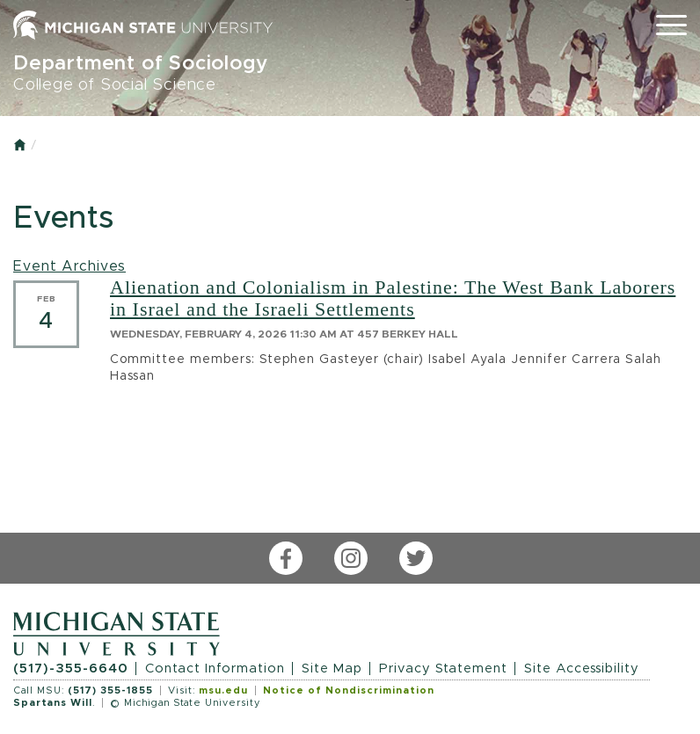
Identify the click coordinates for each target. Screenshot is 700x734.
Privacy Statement (443, 669)
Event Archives (69, 266)
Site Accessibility (582, 669)
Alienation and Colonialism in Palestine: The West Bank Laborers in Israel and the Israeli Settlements (393, 298)
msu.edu (223, 690)
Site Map (332, 669)
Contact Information (215, 669)
